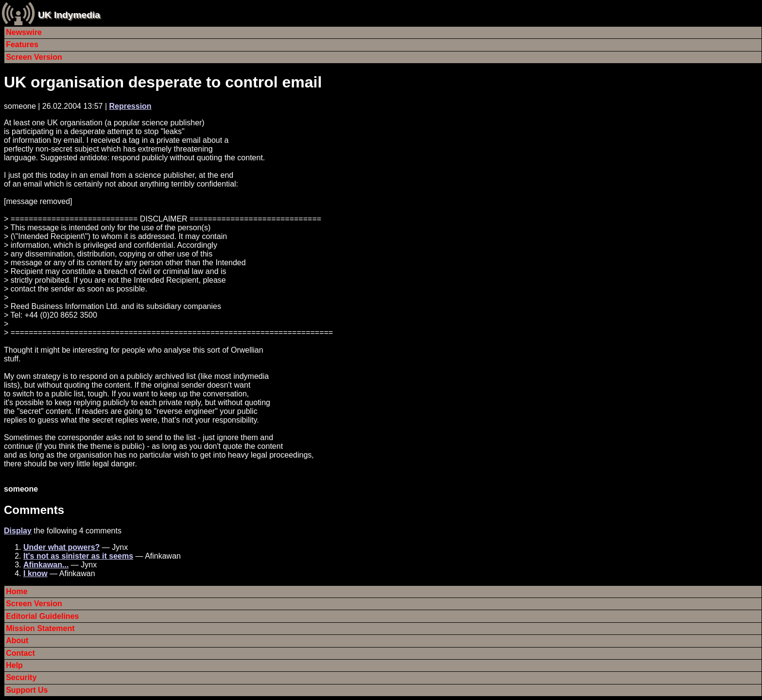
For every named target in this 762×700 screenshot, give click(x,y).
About (17, 640)
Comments (34, 510)
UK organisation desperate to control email (163, 82)
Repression (130, 106)
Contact (20, 653)
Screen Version (34, 57)
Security (21, 677)
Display (18, 531)
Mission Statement (40, 628)
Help (14, 665)
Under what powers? (61, 547)
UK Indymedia (69, 15)
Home (17, 591)
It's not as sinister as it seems (78, 556)
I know (35, 573)
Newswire (24, 32)
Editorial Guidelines (42, 616)
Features (22, 44)
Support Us (27, 690)
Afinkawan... (46, 565)
